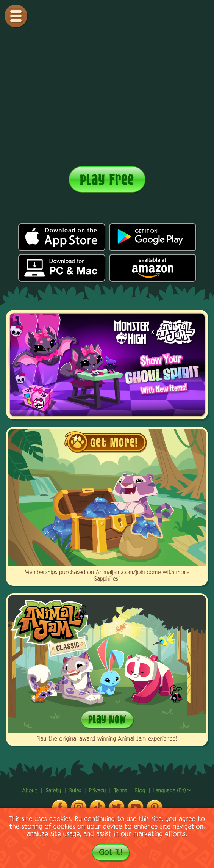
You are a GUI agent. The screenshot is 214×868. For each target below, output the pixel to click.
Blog (140, 791)
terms (121, 791)
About (31, 791)
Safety (55, 791)
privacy (98, 791)
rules (76, 791)
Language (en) (173, 791)
